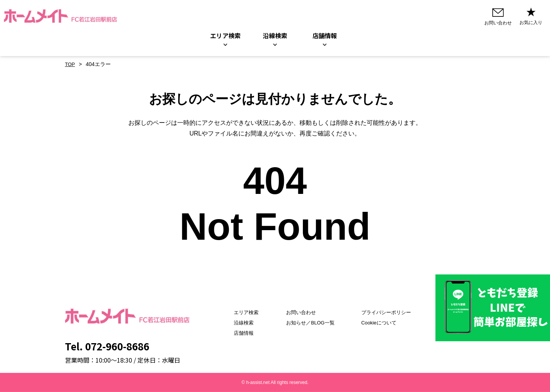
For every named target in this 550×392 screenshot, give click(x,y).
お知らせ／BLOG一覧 (308, 323)
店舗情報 (236, 333)
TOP (70, 65)
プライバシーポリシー (389, 312)
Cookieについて (382, 323)
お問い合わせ (298, 312)
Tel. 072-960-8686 (107, 346)
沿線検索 (275, 36)
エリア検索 (225, 36)
